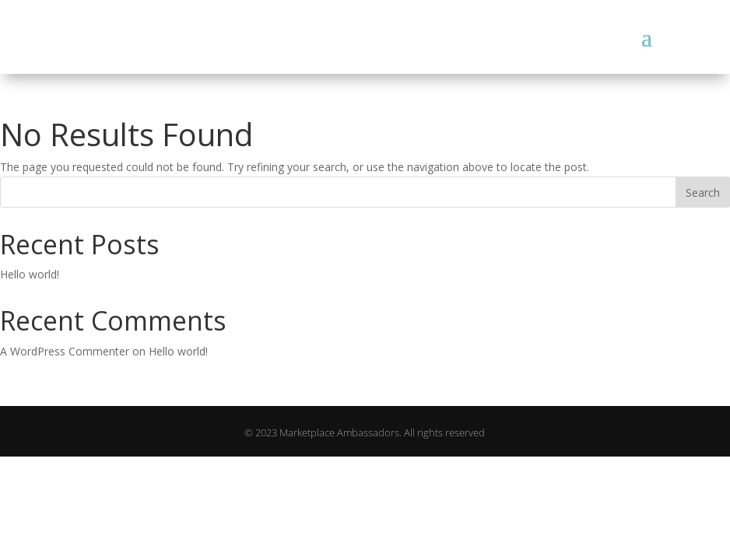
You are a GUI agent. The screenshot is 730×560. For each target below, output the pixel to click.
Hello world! (30, 274)
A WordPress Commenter (65, 351)
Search (703, 192)
